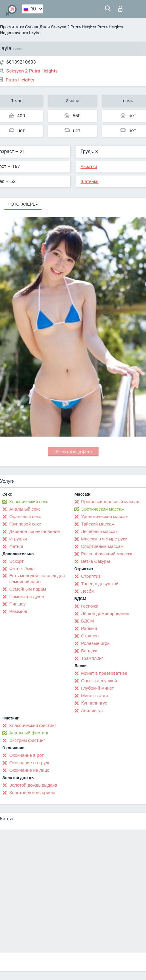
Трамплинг (92, 658)
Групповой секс (25, 524)
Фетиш (16, 546)
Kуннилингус (94, 703)
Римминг (18, 611)
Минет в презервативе (104, 673)
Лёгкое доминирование (105, 614)
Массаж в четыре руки (104, 539)
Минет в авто (95, 696)
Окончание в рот (26, 755)
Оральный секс (25, 517)
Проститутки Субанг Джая (25, 27)
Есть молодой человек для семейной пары (37, 579)
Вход (120, 9)
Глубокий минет (98, 688)
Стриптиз (91, 576)
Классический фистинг (33, 725)
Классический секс (29, 502)
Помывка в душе (27, 597)
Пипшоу (17, 604)
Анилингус (92, 711)
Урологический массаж (105, 517)
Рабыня (89, 628)
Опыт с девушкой (99, 681)
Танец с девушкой (100, 584)
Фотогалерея (23, 204)
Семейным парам (28, 589)
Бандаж (89, 651)
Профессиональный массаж (111, 502)
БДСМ (88, 621)
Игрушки (18, 539)
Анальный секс (25, 509)
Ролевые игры (96, 643)
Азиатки (89, 167)
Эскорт (16, 561)
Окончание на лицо (29, 770)
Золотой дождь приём (32, 793)
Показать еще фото (73, 452)
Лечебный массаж (100, 531)
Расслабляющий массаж (107, 554)
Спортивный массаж (102, 546)
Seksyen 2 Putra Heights (74, 27)
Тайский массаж (98, 524)
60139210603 (21, 62)
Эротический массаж (103, 509)
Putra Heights (110, 27)
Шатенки (90, 181)
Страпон (90, 636)
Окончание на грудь (30, 763)
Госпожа (90, 606)
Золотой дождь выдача (33, 785)
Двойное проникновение (34, 531)
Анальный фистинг (29, 733)
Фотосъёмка (22, 569)
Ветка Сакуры (96, 561)
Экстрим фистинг (27, 740)
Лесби (88, 591)
